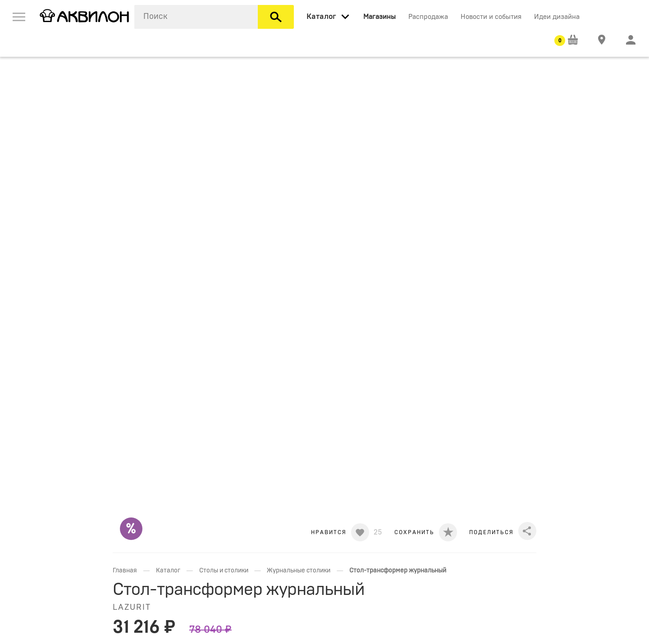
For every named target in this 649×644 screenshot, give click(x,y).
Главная (125, 571)
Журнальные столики (299, 571)
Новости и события (491, 17)
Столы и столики (224, 571)
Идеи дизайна (557, 17)
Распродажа (428, 17)
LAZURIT (132, 608)
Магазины (379, 17)
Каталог (168, 571)
